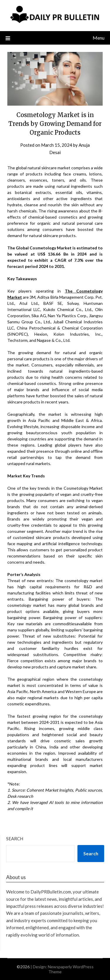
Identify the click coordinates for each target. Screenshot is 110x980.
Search (15, 839)
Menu (99, 38)
